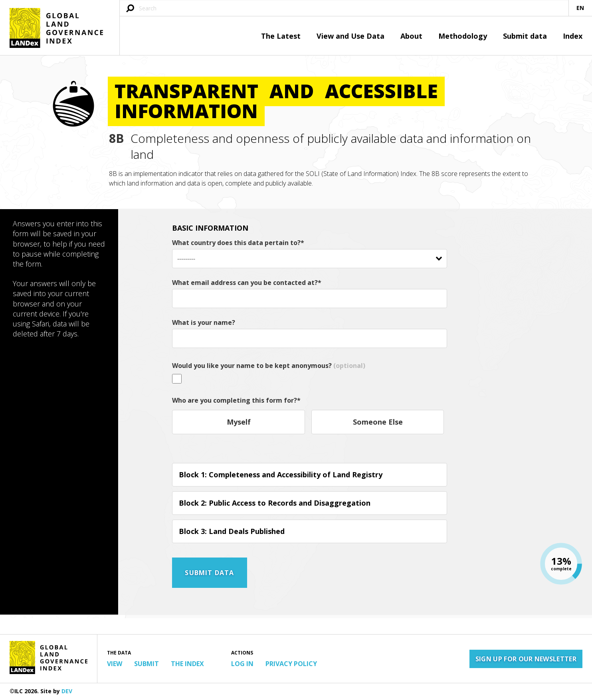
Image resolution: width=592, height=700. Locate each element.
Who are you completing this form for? (236, 400)
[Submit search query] (130, 9)
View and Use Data (350, 36)
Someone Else (378, 422)
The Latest (281, 36)
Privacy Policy (291, 664)
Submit (147, 664)
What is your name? (204, 322)
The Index (187, 664)
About (411, 36)
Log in (242, 664)
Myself (239, 422)
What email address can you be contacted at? (247, 283)
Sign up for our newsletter (526, 659)
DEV (67, 691)
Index (573, 36)
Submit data (525, 36)
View (115, 664)
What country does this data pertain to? (238, 243)
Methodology (463, 36)
